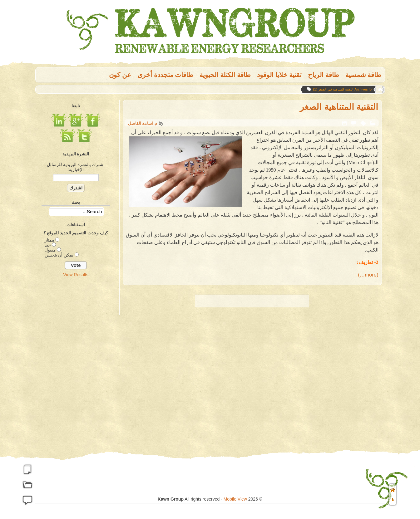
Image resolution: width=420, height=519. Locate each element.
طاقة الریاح (324, 75)
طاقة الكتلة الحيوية (225, 75)
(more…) (368, 275)
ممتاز (49, 240)
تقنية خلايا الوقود (279, 75)
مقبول (50, 250)
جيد (48, 245)
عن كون (120, 75)
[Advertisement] (76, 379)
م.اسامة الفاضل (143, 123)
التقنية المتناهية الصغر (339, 107)
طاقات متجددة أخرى (166, 75)
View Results (76, 275)
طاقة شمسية (363, 75)
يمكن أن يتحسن (59, 255)
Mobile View (235, 499)
